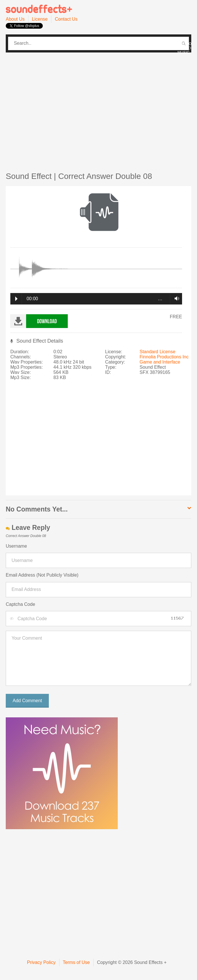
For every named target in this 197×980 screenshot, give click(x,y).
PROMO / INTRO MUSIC (185, 48)
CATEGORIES (43, 44)
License (40, 19)
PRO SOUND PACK (97, 44)
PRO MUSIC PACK (145, 44)
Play (16, 299)
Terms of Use (76, 962)
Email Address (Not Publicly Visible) (42, 575)
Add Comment (27, 701)
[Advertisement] (54, 109)
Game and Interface (160, 362)
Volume (175, 298)
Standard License (158, 352)
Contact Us (66, 19)
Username (16, 546)
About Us (15, 19)
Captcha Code (20, 604)
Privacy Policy (41, 962)
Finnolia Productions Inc (164, 357)
